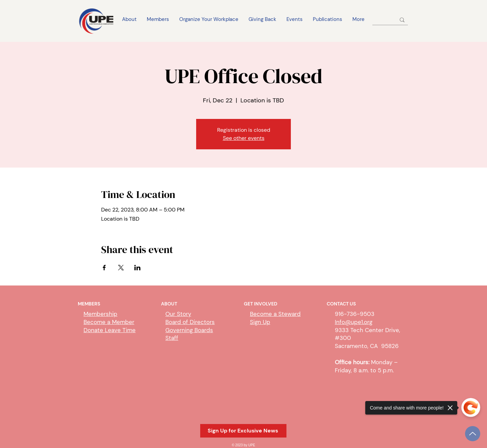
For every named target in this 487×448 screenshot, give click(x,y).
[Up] (473, 434)
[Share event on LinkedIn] (137, 268)
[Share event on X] (121, 268)
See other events (244, 138)
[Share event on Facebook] (104, 268)
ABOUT (169, 304)
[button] (243, 431)
